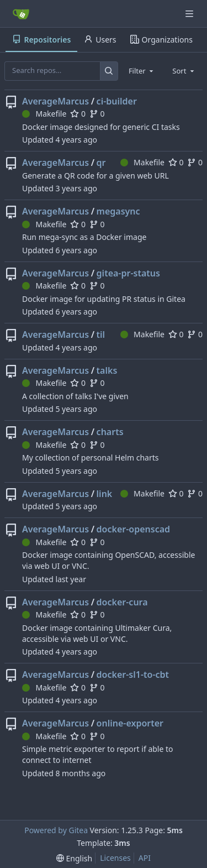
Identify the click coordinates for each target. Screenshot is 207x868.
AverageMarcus (55, 101)
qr (101, 163)
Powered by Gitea (56, 830)
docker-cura (122, 602)
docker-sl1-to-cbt (133, 674)
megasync (118, 211)
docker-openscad (134, 529)
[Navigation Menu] (190, 14)
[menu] (74, 858)
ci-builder (117, 101)
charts (110, 432)
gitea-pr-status (128, 273)
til (101, 334)
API (145, 858)
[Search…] (109, 71)
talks (107, 370)
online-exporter (130, 723)
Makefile (44, 114)
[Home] (21, 14)
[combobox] (142, 71)
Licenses (115, 858)
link (105, 494)
